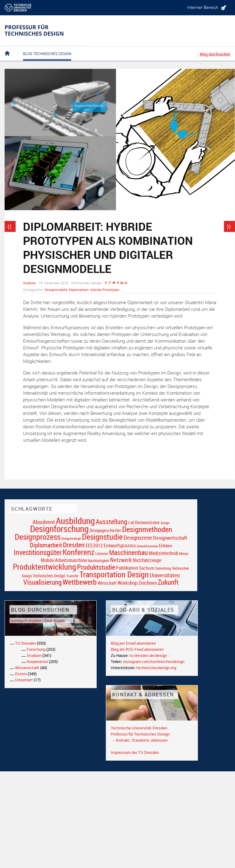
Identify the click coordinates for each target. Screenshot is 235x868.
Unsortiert (24, 680)
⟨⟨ (10, 226)
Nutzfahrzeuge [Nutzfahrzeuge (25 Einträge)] (147, 560)
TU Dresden (25, 643)
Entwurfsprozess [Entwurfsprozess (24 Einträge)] (120, 546)
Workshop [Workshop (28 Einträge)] (127, 583)
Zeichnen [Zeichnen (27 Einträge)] (148, 583)
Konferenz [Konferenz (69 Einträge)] (79, 552)
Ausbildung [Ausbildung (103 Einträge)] (75, 521)
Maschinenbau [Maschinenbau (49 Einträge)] (129, 552)
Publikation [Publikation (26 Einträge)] (127, 568)
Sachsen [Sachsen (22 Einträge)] (147, 568)
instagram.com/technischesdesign (154, 661)
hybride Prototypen (105, 290)
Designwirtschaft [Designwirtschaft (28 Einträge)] (170, 538)
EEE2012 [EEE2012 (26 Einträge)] (94, 546)
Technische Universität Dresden (139, 728)
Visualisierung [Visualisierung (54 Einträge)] (42, 582)
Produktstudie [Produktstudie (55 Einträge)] (96, 567)
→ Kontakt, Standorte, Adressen (139, 740)
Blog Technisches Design (42, 48)
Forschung (36, 649)
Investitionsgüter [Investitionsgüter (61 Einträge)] (38, 552)
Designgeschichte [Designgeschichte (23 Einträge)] (105, 530)
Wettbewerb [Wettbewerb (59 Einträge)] (80, 582)
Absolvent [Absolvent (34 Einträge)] (44, 522)
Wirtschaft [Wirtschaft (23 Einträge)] (107, 583)
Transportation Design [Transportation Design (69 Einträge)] (114, 574)
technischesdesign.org (156, 668)
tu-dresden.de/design (148, 655)
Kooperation (37, 661)
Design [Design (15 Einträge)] (165, 523)
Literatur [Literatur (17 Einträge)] (102, 554)
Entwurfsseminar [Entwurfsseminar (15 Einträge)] (147, 546)
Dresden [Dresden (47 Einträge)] (74, 545)
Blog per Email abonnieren (133, 643)
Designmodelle (56, 290)
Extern (21, 674)
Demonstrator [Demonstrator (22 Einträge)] (147, 522)
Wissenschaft (27, 668)
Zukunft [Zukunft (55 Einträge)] (168, 582)
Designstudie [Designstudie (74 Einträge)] (102, 537)
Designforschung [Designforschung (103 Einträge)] (59, 529)
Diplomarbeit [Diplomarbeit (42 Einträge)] (46, 545)
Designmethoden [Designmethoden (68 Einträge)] (147, 529)
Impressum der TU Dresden (135, 752)
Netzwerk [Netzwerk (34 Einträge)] (121, 560)
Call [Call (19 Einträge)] (131, 523)
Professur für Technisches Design (140, 734)
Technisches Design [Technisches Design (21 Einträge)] (49, 576)
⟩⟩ (229, 226)
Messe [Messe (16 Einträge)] (184, 554)
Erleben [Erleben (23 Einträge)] (166, 546)
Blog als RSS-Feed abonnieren (137, 649)
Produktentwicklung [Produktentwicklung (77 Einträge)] (44, 567)
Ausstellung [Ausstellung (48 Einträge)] (112, 522)
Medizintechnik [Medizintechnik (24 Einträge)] (164, 553)
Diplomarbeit (79, 290)
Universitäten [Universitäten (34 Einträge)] (165, 575)
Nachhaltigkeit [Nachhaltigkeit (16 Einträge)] (99, 561)
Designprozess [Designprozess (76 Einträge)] (38, 537)
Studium (29, 283)
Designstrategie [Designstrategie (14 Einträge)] (71, 538)
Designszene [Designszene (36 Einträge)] (138, 538)
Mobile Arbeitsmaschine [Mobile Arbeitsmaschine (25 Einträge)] (64, 560)
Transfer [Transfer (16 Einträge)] (72, 576)
